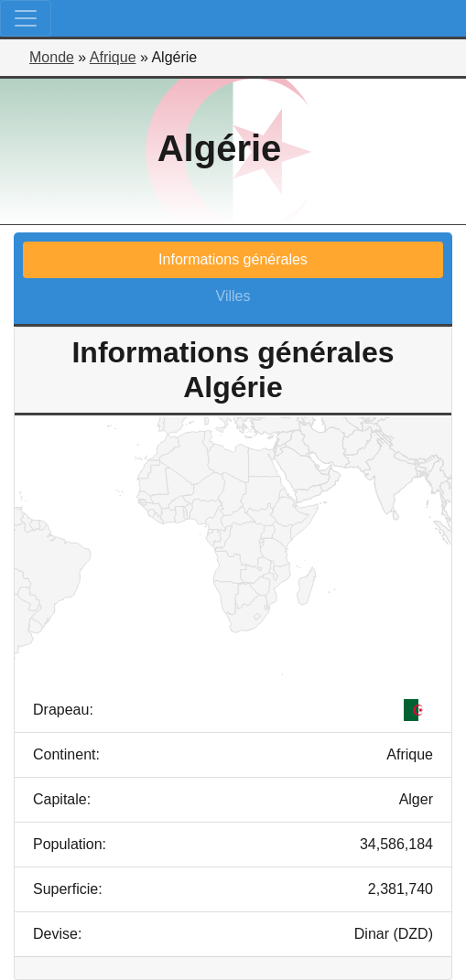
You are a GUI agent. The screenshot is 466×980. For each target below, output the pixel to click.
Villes (233, 296)
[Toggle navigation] (26, 18)
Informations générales (233, 259)
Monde (52, 57)
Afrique (113, 57)
